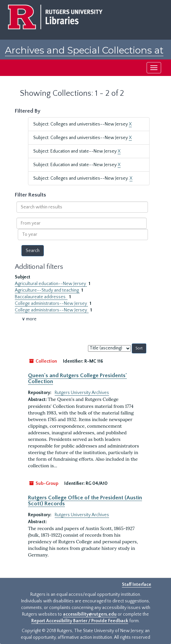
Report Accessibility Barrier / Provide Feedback (80, 621)
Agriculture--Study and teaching (47, 290)
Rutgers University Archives (82, 393)
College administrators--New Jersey (51, 304)
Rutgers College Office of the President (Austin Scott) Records (85, 501)
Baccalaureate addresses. (41, 297)
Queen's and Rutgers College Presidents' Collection (77, 378)
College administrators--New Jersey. (52, 310)
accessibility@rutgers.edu (90, 614)
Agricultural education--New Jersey (51, 284)
